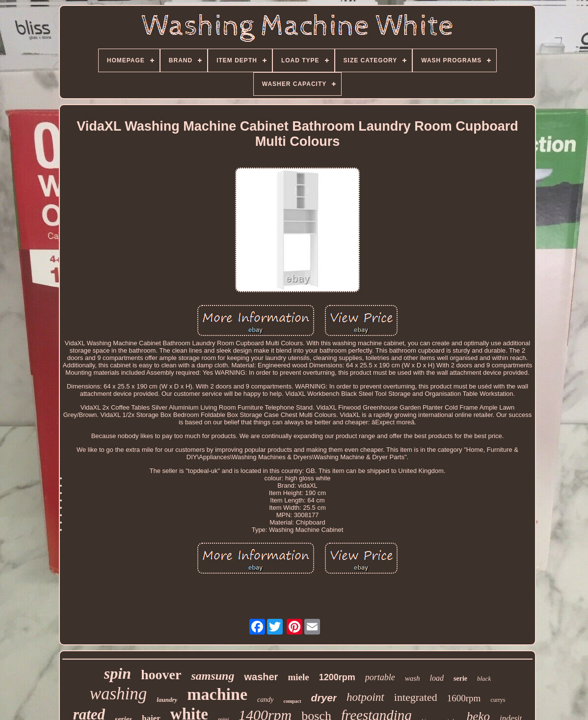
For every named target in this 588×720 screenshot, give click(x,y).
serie (460, 678)
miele (298, 677)
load (437, 678)
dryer (324, 698)
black (484, 678)
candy (265, 700)
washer (261, 677)
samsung (213, 676)
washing (119, 694)
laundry (167, 700)
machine (217, 694)
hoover (161, 675)
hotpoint (365, 697)
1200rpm (337, 677)
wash (413, 678)
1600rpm (464, 698)
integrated (416, 697)
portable (380, 677)
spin (118, 673)
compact (292, 701)
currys (498, 700)
